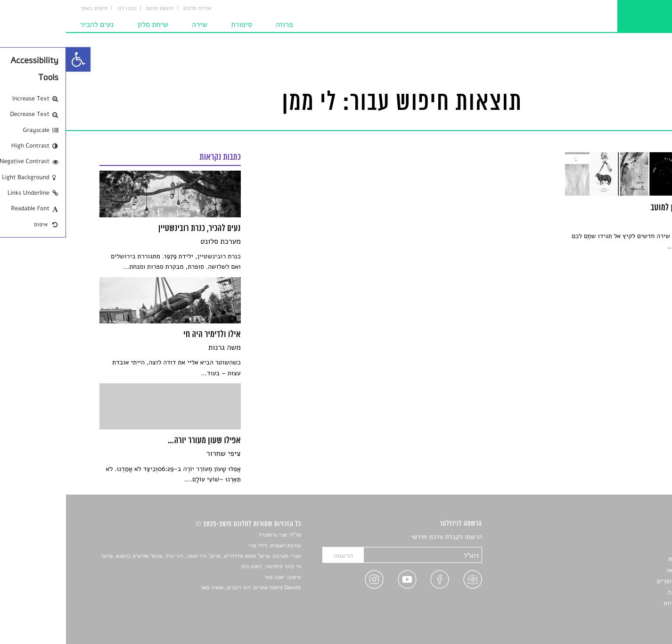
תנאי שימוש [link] (623, 614)
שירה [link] (134, 25)
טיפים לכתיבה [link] (620, 592)
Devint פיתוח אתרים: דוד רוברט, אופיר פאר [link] (184, 588)
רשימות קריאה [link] (619, 570)
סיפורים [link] (628, 537)
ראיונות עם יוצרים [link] (615, 581)
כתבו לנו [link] (61, 8)
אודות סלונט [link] (131, 8)
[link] (12, 59)
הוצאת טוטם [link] (94, 8)
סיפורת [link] (176, 25)
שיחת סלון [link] (87, 25)
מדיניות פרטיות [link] (618, 603)
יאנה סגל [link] (209, 578)
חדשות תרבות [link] (620, 559)
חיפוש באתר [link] (28, 8)
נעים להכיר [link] (31, 25)
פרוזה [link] (218, 25)
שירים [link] (631, 548)
